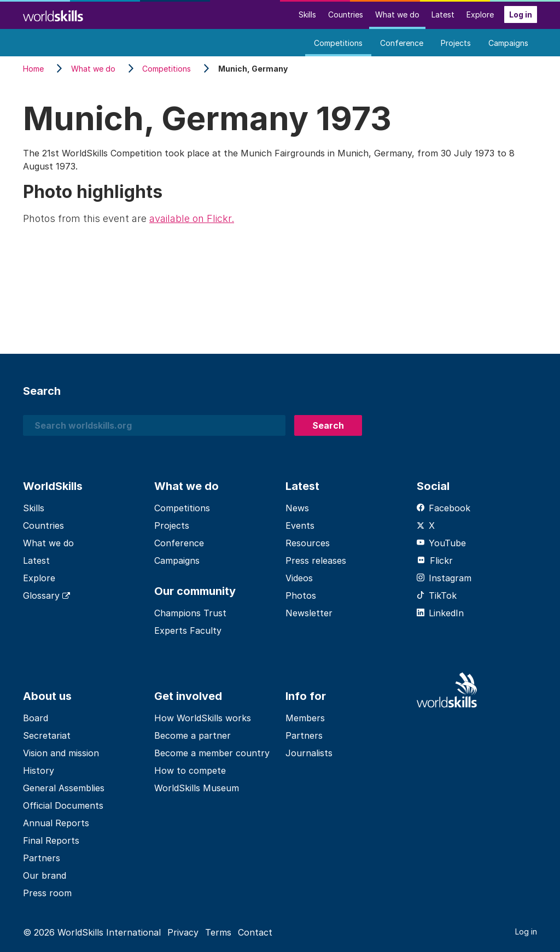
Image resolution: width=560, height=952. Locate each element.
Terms (218, 932)
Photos (301, 595)
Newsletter (309, 613)
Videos (299, 578)
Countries (346, 14)
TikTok (437, 595)
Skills (307, 14)
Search (328, 425)
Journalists (309, 753)
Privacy (183, 932)
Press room (47, 893)
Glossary (46, 595)
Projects (456, 43)
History (39, 770)
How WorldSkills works (203, 718)
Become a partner (192, 735)
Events (300, 525)
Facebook (444, 508)
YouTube (441, 543)
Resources (308, 543)
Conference (402, 43)
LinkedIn (440, 613)
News (297, 508)
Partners (42, 858)
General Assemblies (64, 788)
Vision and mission (61, 753)
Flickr (435, 560)
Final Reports (51, 840)
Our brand (45, 875)
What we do (397, 14)
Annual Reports (56, 823)
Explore (480, 14)
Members (305, 718)
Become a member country (212, 753)
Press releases (316, 560)
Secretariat (47, 735)
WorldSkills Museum (197, 788)
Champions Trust (190, 613)
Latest (443, 14)
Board (36, 718)
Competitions (338, 43)
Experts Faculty (188, 630)
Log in (521, 14)
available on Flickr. (192, 218)
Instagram (444, 578)
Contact (255, 932)
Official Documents (63, 805)
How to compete (190, 770)
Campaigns (508, 43)
